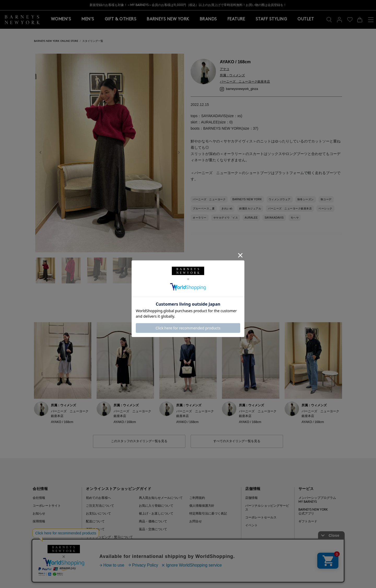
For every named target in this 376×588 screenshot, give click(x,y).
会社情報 (39, 498)
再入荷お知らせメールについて (161, 498)
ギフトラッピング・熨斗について (109, 537)
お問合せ (196, 522)
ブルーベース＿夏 (204, 209)
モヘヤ (295, 218)
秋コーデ (326, 199)
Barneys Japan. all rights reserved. (316, 574)
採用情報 (39, 522)
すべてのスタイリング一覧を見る (237, 441)
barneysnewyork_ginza (239, 89)
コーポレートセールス (261, 518)
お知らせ (39, 514)
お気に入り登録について (156, 506)
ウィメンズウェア (280, 199)
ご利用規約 (197, 498)
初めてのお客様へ (98, 498)
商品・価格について (153, 522)
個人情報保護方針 (202, 506)
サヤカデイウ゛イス (226, 218)
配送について (95, 522)
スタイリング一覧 (93, 41)
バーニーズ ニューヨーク (209, 199)
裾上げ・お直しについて (156, 514)
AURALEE (251, 218)
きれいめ (227, 209)
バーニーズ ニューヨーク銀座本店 (290, 209)
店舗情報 (251, 498)
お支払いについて (98, 514)
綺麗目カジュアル (250, 209)
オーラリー (200, 218)
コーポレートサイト (47, 506)
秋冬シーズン (306, 199)
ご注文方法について (100, 506)
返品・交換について (153, 529)
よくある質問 (95, 545)
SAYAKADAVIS (274, 218)
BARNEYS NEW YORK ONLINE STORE (56, 41)
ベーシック (325, 209)
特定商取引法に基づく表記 (208, 514)
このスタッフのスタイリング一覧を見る (139, 441)
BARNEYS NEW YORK (247, 199)
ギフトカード (308, 522)
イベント (251, 526)
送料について (95, 529)
